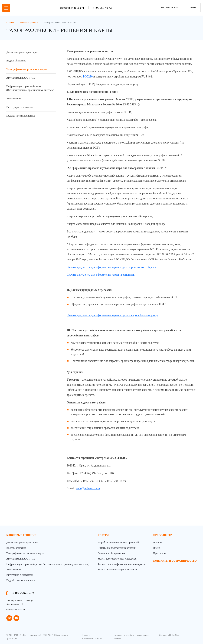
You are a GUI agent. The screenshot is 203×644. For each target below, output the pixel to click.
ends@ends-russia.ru (72, 8)
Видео (157, 548)
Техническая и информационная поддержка (121, 564)
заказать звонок (170, 8)
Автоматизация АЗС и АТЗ (21, 78)
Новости (158, 542)
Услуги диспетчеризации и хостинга (117, 569)
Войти (193, 8)
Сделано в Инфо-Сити (170, 635)
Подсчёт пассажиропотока (21, 116)
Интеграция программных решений (117, 548)
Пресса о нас (160, 553)
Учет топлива (14, 99)
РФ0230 (88, 77)
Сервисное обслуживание (111, 553)
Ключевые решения (21, 535)
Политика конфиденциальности (92, 637)
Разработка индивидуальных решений (118, 542)
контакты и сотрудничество (175, 561)
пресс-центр (162, 535)
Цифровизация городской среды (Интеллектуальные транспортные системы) (30, 88)
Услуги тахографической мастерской (117, 559)
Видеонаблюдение (16, 61)
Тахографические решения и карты (27, 69)
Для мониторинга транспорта (22, 52)
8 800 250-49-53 (102, 8)
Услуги (103, 535)
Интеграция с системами (20, 107)
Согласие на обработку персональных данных (132, 637)
